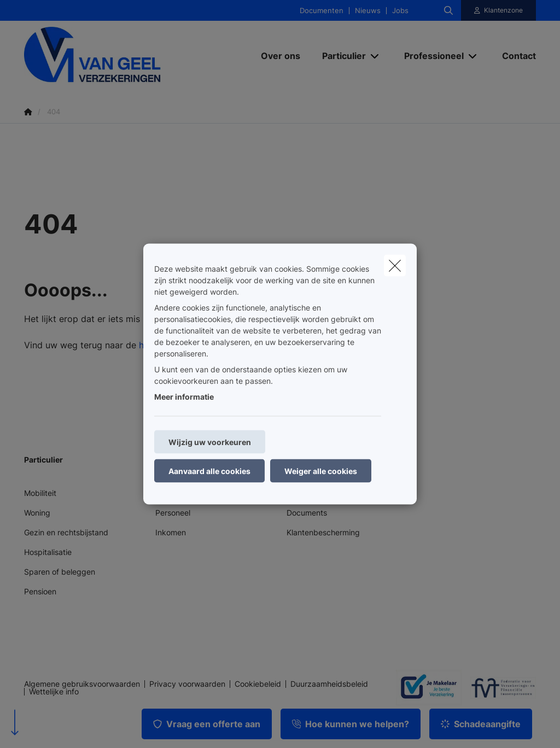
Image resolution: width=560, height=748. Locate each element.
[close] (395, 266)
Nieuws (368, 11)
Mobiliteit (40, 493)
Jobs (400, 11)
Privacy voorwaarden (187, 684)
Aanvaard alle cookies (209, 471)
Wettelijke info (54, 692)
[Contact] (514, 56)
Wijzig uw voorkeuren (210, 442)
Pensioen (40, 591)
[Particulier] (340, 56)
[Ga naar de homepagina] (106, 55)
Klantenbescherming (323, 532)
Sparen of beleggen (60, 572)
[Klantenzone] (499, 10)
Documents (307, 513)
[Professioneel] (430, 56)
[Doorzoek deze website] (448, 10)
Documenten (322, 11)
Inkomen (171, 532)
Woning (37, 513)
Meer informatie (184, 397)
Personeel (173, 513)
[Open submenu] (375, 55)
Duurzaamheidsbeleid (329, 684)
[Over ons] (281, 56)
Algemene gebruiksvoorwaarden (82, 684)
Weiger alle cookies (321, 471)
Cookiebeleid (258, 684)
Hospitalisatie (48, 552)
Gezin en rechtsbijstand (66, 532)
